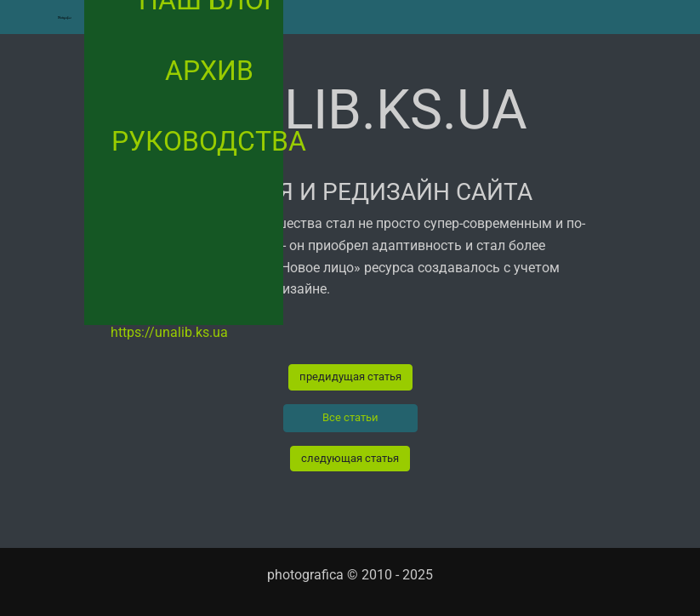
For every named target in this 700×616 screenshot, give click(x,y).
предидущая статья (350, 376)
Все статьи (350, 417)
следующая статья (350, 458)
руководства (209, 141)
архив (209, 71)
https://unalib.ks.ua (169, 332)
